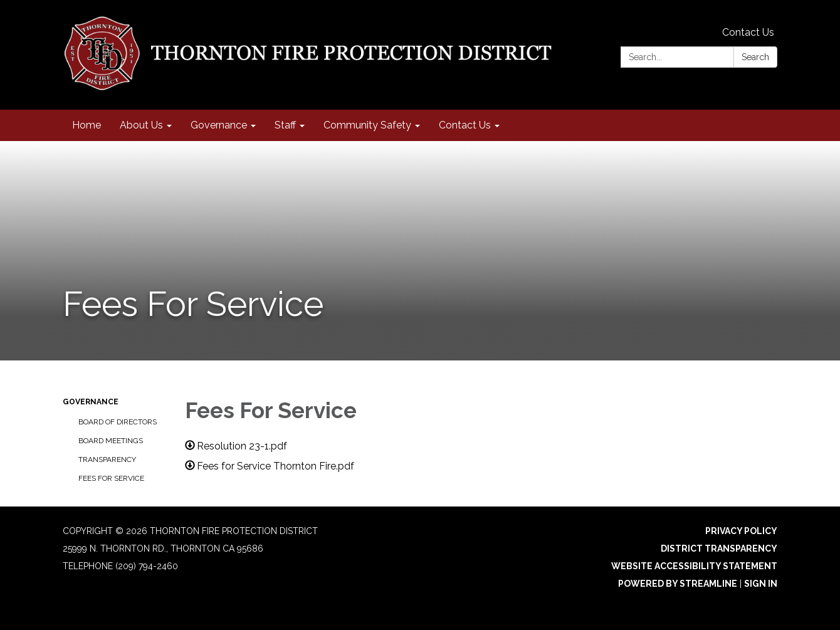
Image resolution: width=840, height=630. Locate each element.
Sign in (761, 584)
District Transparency (719, 549)
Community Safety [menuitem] (367, 125)
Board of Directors (118, 422)
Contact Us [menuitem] (465, 125)
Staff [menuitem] (285, 125)
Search (755, 57)
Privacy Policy (741, 531)
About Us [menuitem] (141, 125)
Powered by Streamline (678, 584)
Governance (91, 402)
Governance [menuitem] (219, 125)
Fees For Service (111, 478)
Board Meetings (111, 441)
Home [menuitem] (87, 125)
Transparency (107, 459)
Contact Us (748, 32)
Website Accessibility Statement (694, 566)
